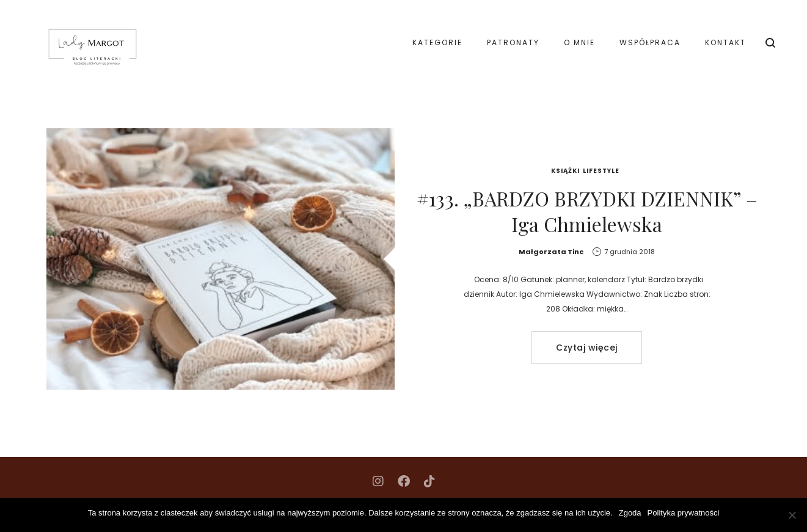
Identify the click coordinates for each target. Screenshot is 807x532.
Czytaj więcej (587, 348)
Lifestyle (601, 171)
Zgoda (630, 513)
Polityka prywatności (684, 513)
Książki (565, 171)
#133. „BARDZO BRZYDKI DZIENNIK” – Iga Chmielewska (587, 211)
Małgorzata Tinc (551, 252)
